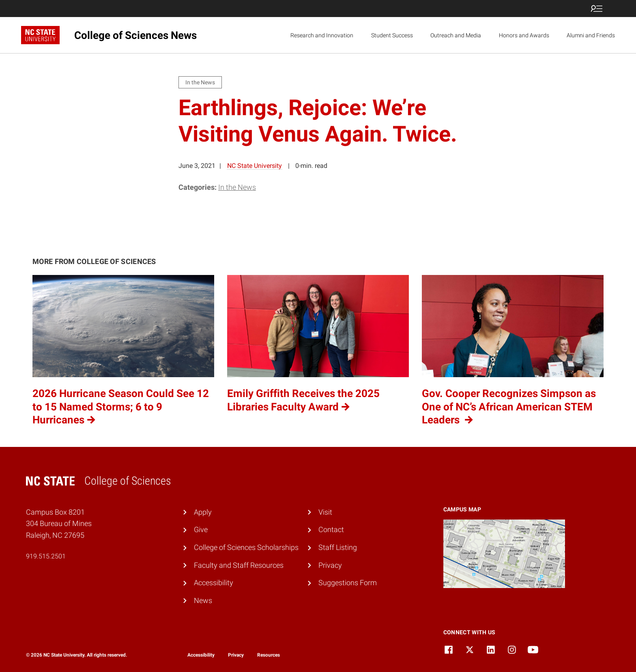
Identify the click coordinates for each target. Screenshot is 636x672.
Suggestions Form (348, 583)
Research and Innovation (322, 35)
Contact (331, 529)
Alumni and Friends (591, 35)
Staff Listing (338, 547)
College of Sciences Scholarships (246, 547)
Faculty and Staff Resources (239, 565)
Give (201, 529)
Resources (269, 655)
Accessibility (214, 583)
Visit (325, 512)
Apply (203, 512)
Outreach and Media (456, 35)
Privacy (330, 565)
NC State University (255, 166)
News (203, 600)
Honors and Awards (524, 35)
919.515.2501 (46, 556)
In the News (237, 187)
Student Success (392, 35)
